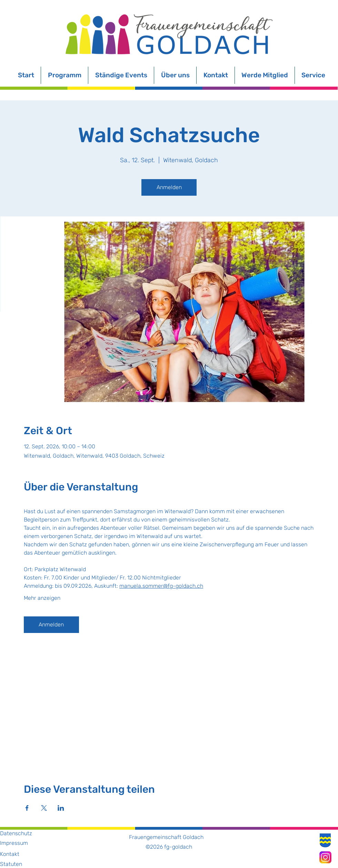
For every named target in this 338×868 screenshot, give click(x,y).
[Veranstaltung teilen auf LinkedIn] (61, 808)
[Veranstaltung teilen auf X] (44, 808)
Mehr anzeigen (42, 598)
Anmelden (169, 187)
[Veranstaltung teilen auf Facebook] (27, 808)
